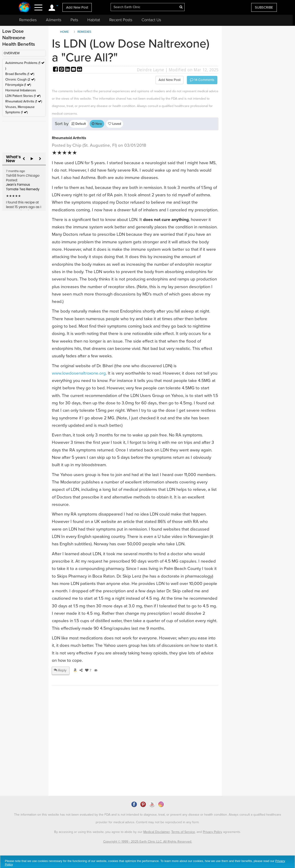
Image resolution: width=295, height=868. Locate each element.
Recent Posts (121, 20)
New (97, 124)
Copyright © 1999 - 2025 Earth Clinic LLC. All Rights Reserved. (148, 842)
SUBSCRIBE (264, 7)
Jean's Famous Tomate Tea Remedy (23, 187)
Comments (202, 80)
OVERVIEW (12, 53)
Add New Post (77, 7)
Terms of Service (183, 832)
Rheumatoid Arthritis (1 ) (24, 101)
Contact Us (151, 20)
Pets (74, 20)
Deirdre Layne (150, 70)
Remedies (28, 20)
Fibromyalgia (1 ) (18, 85)
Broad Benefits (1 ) (20, 74)
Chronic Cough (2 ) (20, 79)
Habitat (94, 20)
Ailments (54, 20)
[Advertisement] (136, 756)
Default (79, 124)
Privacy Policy (212, 832)
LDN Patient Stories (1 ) (23, 96)
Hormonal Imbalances (21, 90)
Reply (60, 670)
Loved (115, 124)
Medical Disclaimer (156, 832)
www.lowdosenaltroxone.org (79, 373)
